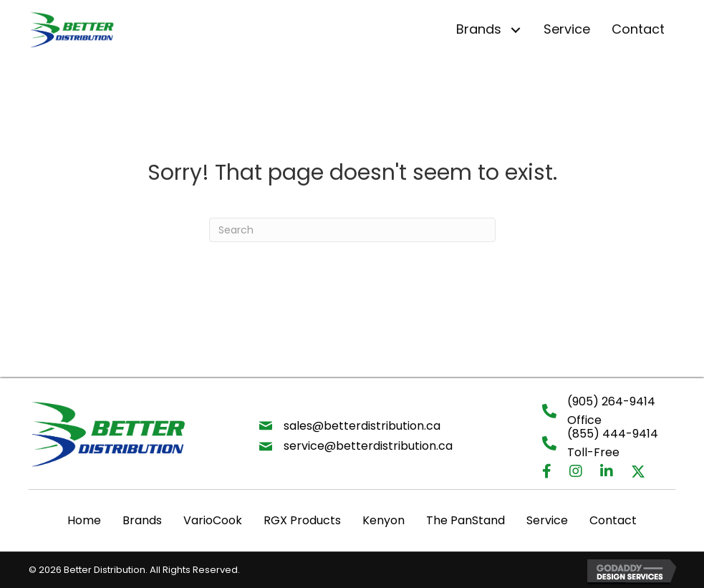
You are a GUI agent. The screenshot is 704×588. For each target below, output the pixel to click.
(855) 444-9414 (613, 434)
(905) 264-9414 (611, 401)
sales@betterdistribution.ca (362, 426)
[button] (515, 30)
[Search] (352, 230)
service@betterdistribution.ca (368, 446)
